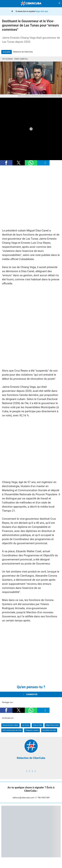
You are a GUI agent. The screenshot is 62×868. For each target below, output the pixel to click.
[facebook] (27, 771)
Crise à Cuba (37, 725)
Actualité (6, 52)
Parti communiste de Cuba (12, 730)
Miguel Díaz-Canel (52, 725)
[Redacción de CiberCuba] (31, 752)
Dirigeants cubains (32, 730)
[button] (6, 163)
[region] (31, 197)
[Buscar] (59, 4)
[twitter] (30, 771)
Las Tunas (26, 725)
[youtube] (35, 771)
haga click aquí (42, 11)
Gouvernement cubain (10, 725)
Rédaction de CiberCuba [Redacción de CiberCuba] (31, 758)
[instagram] (32, 771)
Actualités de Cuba (49, 730)
